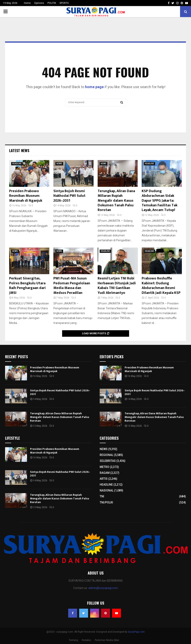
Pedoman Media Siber (107, 640)
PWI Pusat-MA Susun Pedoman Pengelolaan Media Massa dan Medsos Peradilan (72, 286)
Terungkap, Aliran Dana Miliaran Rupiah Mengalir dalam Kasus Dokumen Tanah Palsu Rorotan (116, 201)
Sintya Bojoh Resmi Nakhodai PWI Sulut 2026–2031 (69, 196)
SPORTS (64, 3)
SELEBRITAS (108, 461)
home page (94, 87)
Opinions (39, 3)
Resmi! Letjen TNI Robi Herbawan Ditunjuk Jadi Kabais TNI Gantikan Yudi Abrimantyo (117, 286)
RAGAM (105, 473)
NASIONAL (107, 490)
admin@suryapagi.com (103, 588)
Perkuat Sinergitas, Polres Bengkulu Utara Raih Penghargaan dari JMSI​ (27, 286)
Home (27, 3)
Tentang (73, 640)
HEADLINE (17, 164)
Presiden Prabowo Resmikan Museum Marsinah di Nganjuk (26, 196)
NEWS (59, 164)
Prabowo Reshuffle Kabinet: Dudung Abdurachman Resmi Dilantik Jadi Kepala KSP (161, 286)
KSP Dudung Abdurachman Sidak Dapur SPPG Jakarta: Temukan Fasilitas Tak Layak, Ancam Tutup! (160, 201)
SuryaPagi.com (136, 632)
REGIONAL (106, 455)
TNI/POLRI (106, 502)
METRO (104, 467)
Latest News (19, 150)
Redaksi (86, 640)
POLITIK (52, 3)
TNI (102, 496)
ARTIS (104, 479)
